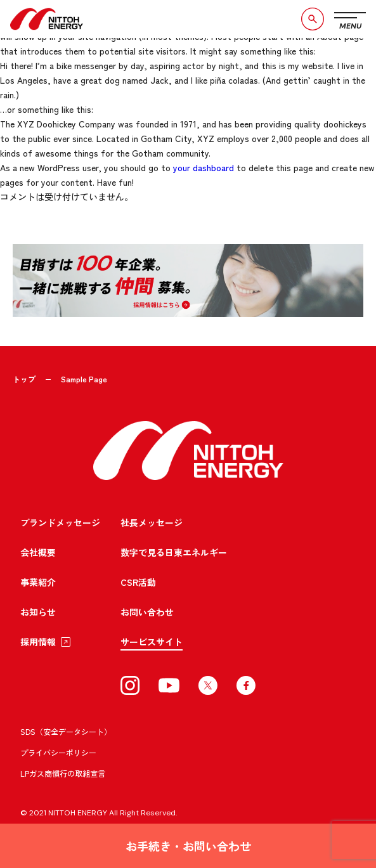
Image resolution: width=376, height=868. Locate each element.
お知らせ (38, 612)
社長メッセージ (152, 522)
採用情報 (38, 642)
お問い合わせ (147, 612)
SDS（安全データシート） (66, 731)
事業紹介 (38, 582)
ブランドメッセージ (60, 522)
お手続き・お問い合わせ (188, 846)
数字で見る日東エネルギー (174, 552)
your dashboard (204, 167)
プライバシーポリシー (58, 752)
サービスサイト (152, 642)
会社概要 (38, 552)
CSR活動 (138, 582)
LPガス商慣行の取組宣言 (63, 773)
